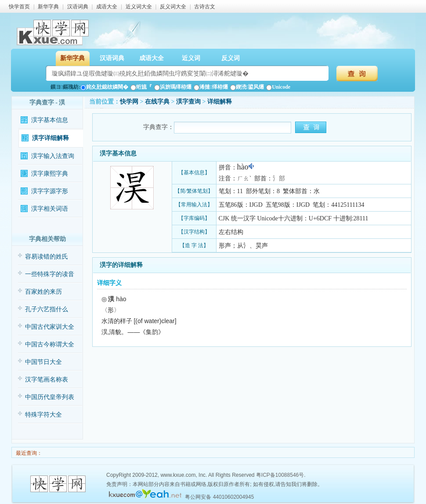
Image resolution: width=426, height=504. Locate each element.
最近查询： (28, 453)
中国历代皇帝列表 (50, 397)
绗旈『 (141, 87)
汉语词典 (78, 7)
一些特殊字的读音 (50, 274)
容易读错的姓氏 (47, 257)
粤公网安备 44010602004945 (219, 497)
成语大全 (107, 7)
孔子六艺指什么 (47, 309)
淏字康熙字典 (50, 174)
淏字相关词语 (50, 209)
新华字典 (48, 7)
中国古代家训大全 (50, 327)
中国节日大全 (43, 362)
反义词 (231, 58)
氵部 (279, 178)
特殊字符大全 (43, 415)
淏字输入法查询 (53, 156)
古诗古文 (205, 7)
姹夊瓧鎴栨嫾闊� (104, 87)
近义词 (191, 58)
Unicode (278, 87)
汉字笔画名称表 (47, 380)
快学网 (129, 102)
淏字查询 (188, 102)
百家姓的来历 (43, 292)
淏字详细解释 (51, 138)
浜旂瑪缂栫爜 (173, 87)
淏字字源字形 (50, 191)
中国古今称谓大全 (50, 344)
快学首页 (19, 7)
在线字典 (157, 102)
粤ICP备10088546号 (280, 475)
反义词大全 (173, 7)
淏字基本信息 (50, 120)
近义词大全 (139, 7)
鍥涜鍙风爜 (247, 87)
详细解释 (220, 102)
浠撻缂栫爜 (211, 87)
